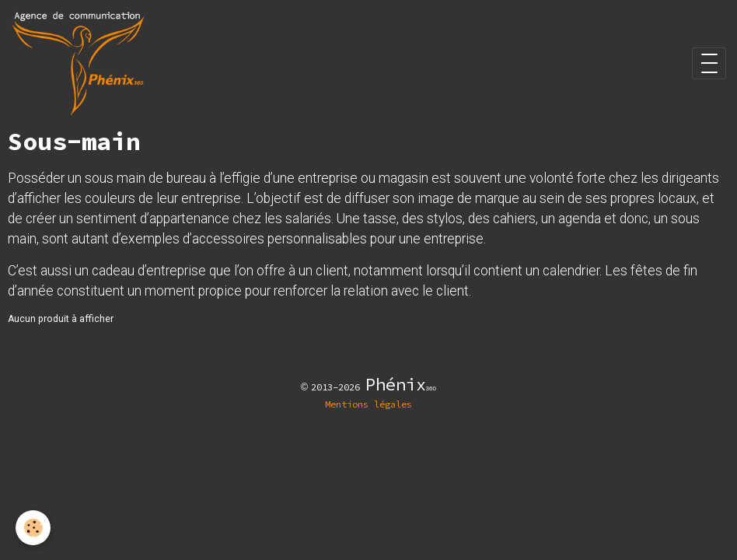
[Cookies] (33, 528)
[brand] (81, 63)
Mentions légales (368, 404)
